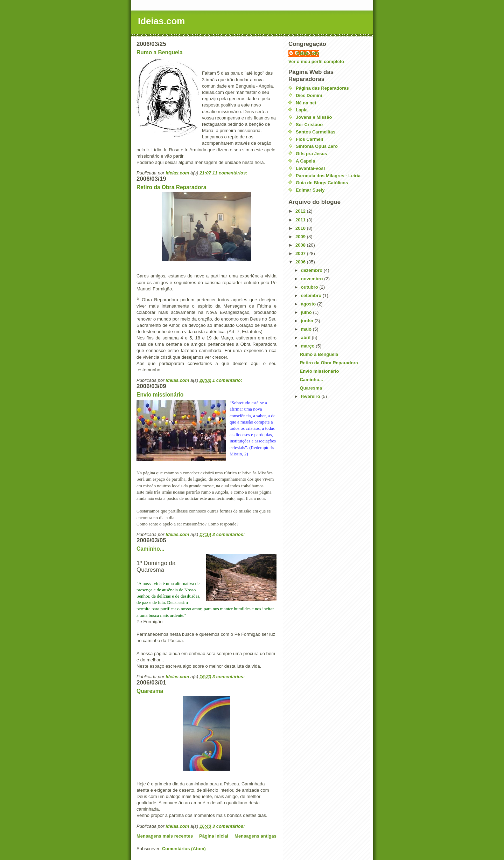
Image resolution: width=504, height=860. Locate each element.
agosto (309, 304)
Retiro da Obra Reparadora (171, 187)
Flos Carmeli (309, 139)
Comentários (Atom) (184, 849)
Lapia (302, 110)
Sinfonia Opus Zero (317, 146)
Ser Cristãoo (309, 125)
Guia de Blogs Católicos (322, 183)
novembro (313, 279)
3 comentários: (229, 534)
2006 (301, 262)
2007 (301, 253)
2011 (301, 220)
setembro (312, 295)
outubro (310, 287)
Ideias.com (161, 21)
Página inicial (214, 836)
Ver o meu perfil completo (316, 61)
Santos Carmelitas (316, 132)
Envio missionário (160, 395)
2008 (301, 245)
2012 (301, 211)
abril (306, 338)
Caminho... (150, 549)
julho (307, 312)
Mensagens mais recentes (165, 836)
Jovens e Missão (314, 117)
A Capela (305, 161)
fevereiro (311, 396)
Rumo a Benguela (160, 52)
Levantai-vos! (310, 168)
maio (307, 329)
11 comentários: (230, 173)
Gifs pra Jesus (311, 154)
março (309, 346)
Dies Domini (309, 95)
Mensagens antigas (255, 836)
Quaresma (150, 691)
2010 (301, 228)
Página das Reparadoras (322, 88)
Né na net (306, 103)
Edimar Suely (310, 190)
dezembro (312, 270)
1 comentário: (228, 380)
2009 (301, 237)
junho (308, 321)
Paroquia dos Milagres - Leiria (328, 176)
